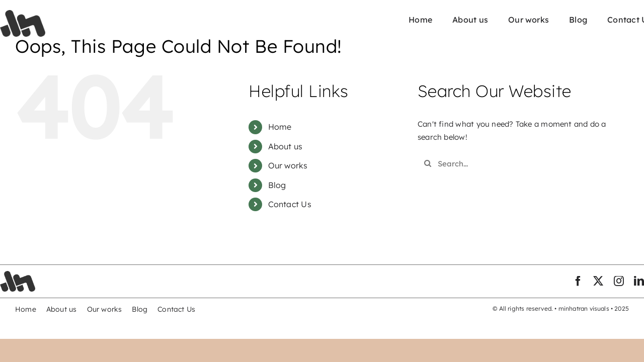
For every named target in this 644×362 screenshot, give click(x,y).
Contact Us (290, 204)
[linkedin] (639, 281)
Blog (277, 185)
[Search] (428, 163)
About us (286, 146)
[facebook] (578, 281)
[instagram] (619, 281)
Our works (288, 165)
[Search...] (515, 163)
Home (280, 127)
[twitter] (598, 281)
